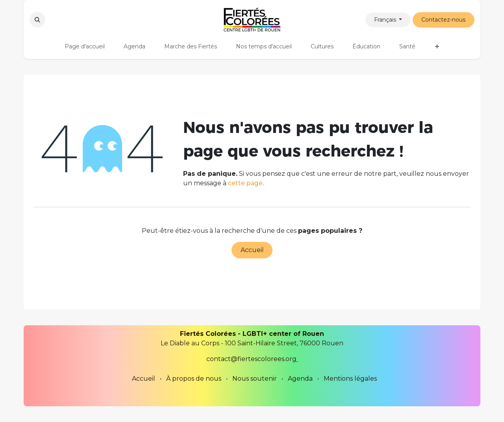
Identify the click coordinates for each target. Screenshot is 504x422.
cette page (245, 183)
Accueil (252, 250)
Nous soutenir (255, 379)
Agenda (300, 379)
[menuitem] (85, 47)
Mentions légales (350, 379)
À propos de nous (194, 379)
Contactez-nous (443, 20)
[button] (37, 20)
